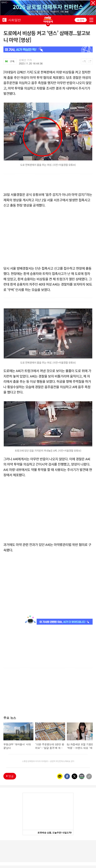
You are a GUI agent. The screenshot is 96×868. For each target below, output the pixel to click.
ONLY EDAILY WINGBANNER (48, 19)
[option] (48, 8)
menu (91, 20)
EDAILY (4, 20)
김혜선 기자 (25, 60)
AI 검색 (81, 20)
